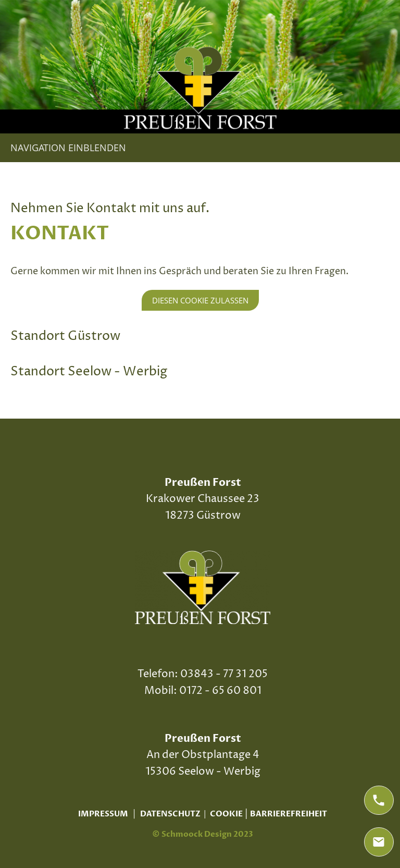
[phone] (379, 800)
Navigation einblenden (68, 148)
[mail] (379, 842)
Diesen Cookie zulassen (200, 300)
